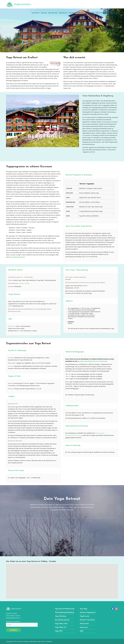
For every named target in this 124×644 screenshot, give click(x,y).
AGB (81, 631)
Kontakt (92, 13)
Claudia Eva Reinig (24, 283)
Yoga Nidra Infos (61, 624)
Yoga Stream (73, 13)
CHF (102, 13)
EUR (105, 13)
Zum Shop (84, 609)
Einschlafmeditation (62, 620)
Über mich (81, 13)
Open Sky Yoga (53, 13)
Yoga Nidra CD (63, 13)
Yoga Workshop (61, 616)
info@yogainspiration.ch (13, 618)
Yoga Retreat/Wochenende (65, 609)
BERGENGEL (12, 326)
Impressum (84, 627)
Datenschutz (84, 624)
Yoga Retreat (35, 13)
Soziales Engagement (88, 613)
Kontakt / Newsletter (87, 620)
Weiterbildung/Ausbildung (64, 613)
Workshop (44, 13)
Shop (97, 13)
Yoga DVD (59, 631)
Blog (87, 13)
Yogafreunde (85, 616)
